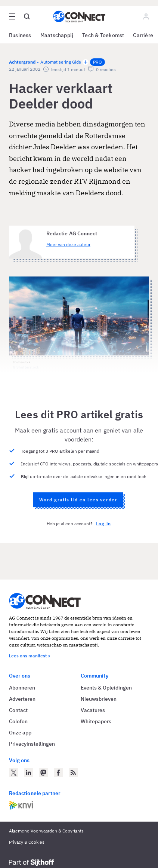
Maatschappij (57, 35)
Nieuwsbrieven (99, 699)
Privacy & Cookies (27, 842)
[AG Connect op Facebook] (58, 773)
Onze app (20, 733)
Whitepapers (96, 721)
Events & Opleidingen (106, 688)
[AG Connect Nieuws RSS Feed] (73, 773)
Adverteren (22, 699)
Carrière (143, 35)
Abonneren (22, 688)
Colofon (18, 721)
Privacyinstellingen (32, 744)
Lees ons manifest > (30, 656)
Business (20, 35)
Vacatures (93, 710)
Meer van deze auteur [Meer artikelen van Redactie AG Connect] (68, 244)
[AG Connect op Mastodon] (43, 773)
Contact (18, 710)
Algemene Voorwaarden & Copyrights (46, 831)
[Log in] (146, 16)
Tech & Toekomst (103, 35)
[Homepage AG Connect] (79, 16)
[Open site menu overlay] (12, 16)
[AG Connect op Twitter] (13, 773)
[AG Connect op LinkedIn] (28, 773)
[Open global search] (27, 16)
